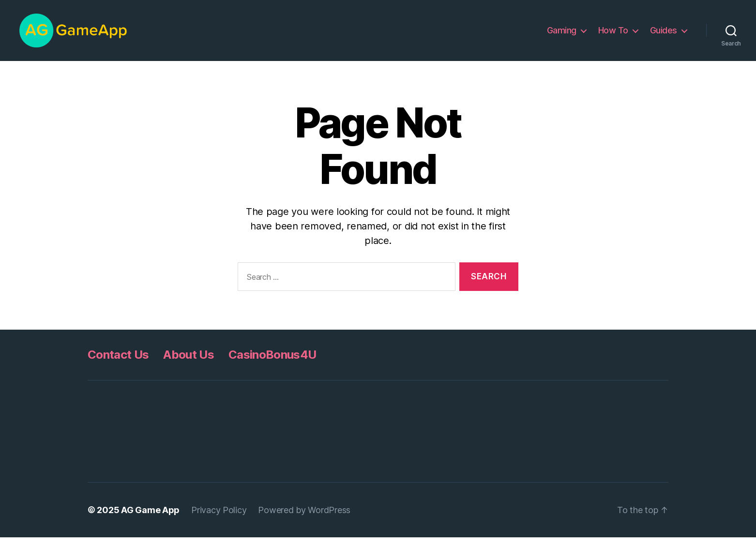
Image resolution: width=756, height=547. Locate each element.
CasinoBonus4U (272, 364)
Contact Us (118, 364)
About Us (189, 364)
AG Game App (150, 520)
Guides (664, 35)
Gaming (562, 35)
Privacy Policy (219, 520)
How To (613, 35)
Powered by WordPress (304, 520)
